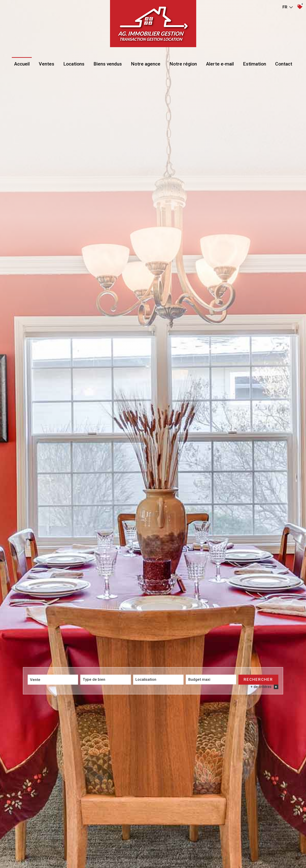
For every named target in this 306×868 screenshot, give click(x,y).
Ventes (47, 64)
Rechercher (258, 680)
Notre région (183, 64)
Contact (284, 64)
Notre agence (146, 64)
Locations (74, 64)
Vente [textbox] (35, 680)
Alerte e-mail (220, 64)
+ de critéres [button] (264, 687)
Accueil (22, 64)
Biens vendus (108, 64)
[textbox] (105, 679)
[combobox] (53, 680)
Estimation (255, 64)
